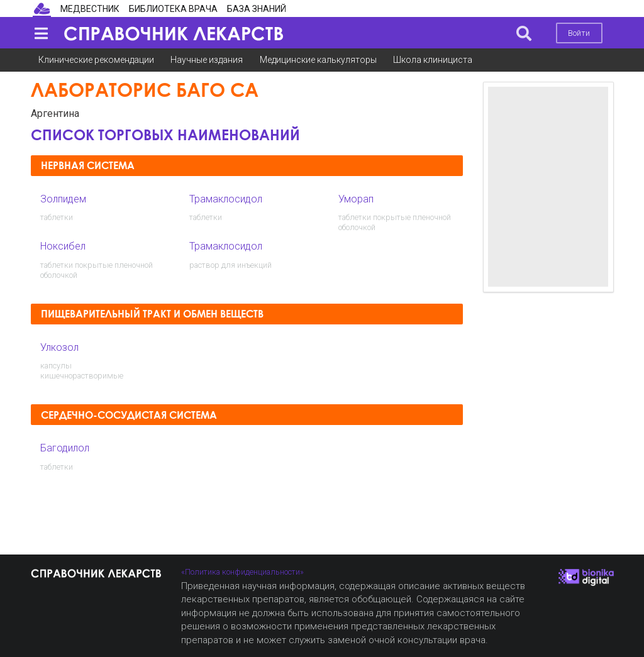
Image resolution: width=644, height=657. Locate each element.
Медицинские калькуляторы (318, 60)
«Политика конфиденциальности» (242, 572)
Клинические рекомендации (96, 60)
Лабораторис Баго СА (145, 90)
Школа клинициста (433, 60)
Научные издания (207, 60)
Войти (579, 33)
